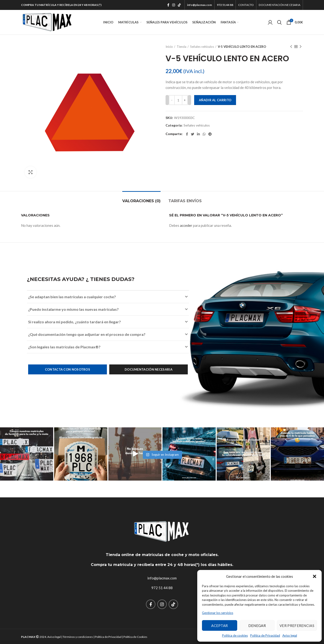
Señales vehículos (202, 47)
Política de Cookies (135, 637)
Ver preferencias (297, 626)
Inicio (169, 47)
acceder (186, 225)
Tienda (182, 47)
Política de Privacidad (265, 635)
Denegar (257, 626)
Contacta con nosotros (68, 369)
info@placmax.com (162, 578)
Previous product (291, 47)
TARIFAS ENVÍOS (185, 201)
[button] (315, 576)
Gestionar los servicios (218, 613)
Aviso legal (290, 635)
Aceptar (219, 626)
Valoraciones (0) (141, 201)
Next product (301, 47)
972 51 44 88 (162, 588)
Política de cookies (235, 635)
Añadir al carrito (215, 100)
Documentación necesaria (149, 369)
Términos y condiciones (78, 637)
